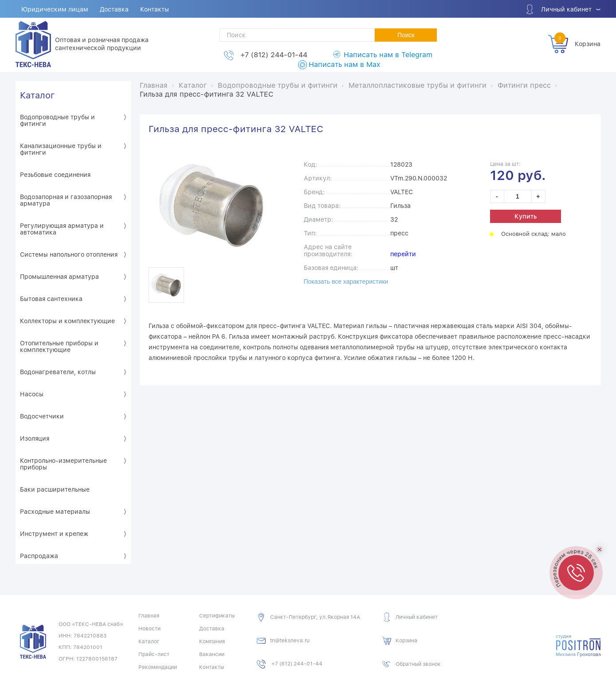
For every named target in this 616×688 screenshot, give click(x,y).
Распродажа (39, 556)
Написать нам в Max (344, 64)
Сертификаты (217, 616)
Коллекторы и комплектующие (67, 321)
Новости (149, 629)
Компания (212, 641)
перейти (403, 254)
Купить (526, 216)
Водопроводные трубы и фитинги (57, 120)
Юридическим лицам (55, 9)
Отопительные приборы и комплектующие (59, 346)
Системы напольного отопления (69, 254)
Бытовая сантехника (51, 299)
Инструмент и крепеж (54, 534)
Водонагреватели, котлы (58, 372)
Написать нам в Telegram (388, 55)
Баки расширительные (55, 489)
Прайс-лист (154, 654)
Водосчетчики (42, 416)
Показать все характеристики (346, 281)
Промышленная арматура (59, 277)
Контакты (155, 9)
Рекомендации (158, 667)
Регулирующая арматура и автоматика (62, 229)
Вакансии (212, 654)
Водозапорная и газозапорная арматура (66, 200)
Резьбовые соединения (55, 175)
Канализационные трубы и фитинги (61, 149)
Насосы (32, 394)
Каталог (37, 95)
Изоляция (35, 438)
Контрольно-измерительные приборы (63, 464)
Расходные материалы (55, 512)
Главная (149, 616)
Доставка (114, 9)
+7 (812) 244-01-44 (274, 55)
